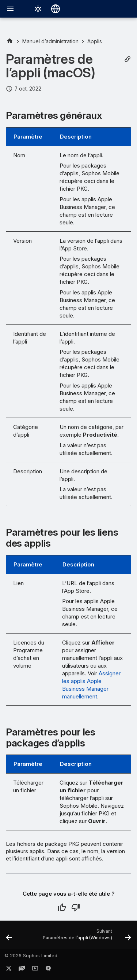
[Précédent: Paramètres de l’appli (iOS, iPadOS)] (9, 937)
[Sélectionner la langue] (56, 9)
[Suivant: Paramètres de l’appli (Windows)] (86, 937)
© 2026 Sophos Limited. (31, 956)
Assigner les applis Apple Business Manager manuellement (91, 685)
